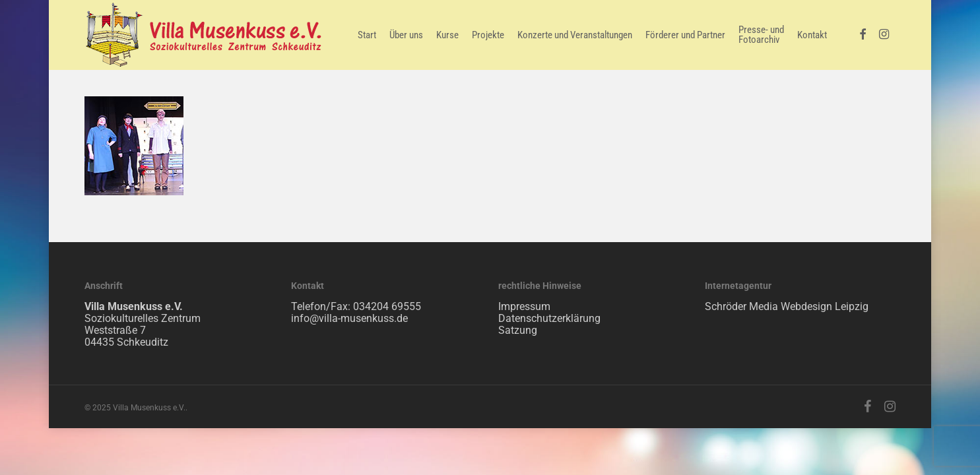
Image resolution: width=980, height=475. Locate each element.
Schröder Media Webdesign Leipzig (787, 306)
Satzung (518, 330)
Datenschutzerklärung (549, 318)
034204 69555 (387, 306)
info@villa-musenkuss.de (349, 318)
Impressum (524, 306)
